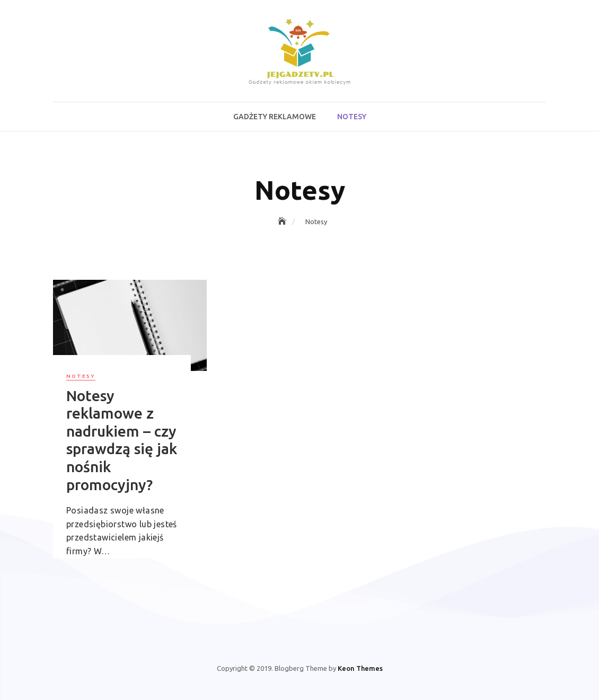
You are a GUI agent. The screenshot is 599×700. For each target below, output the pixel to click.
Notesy (352, 117)
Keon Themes (360, 668)
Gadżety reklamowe (275, 117)
